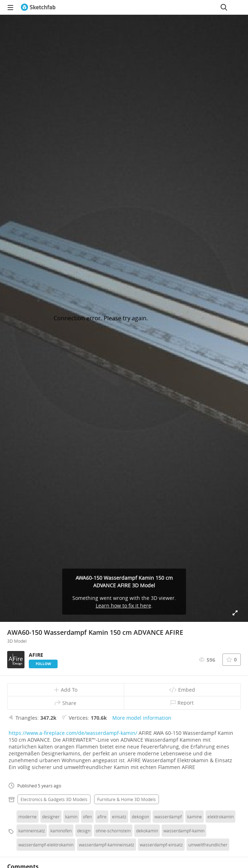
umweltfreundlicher (208, 845)
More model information (142, 718)
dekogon (140, 817)
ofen (87, 817)
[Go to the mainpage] (38, 7)
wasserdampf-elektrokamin (46, 845)
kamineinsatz (32, 831)
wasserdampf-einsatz (161, 845)
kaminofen (61, 831)
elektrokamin (220, 817)
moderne (28, 817)
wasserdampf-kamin (184, 831)
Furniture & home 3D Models (127, 799)
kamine (195, 817)
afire (102, 817)
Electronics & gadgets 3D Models (54, 799)
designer (51, 817)
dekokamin (147, 831)
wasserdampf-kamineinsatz (107, 845)
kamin (71, 817)
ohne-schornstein (113, 831)
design (84, 831)
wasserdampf (168, 817)
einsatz (119, 817)
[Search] (224, 7)
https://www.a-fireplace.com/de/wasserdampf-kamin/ (73, 733)
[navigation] (10, 7)
